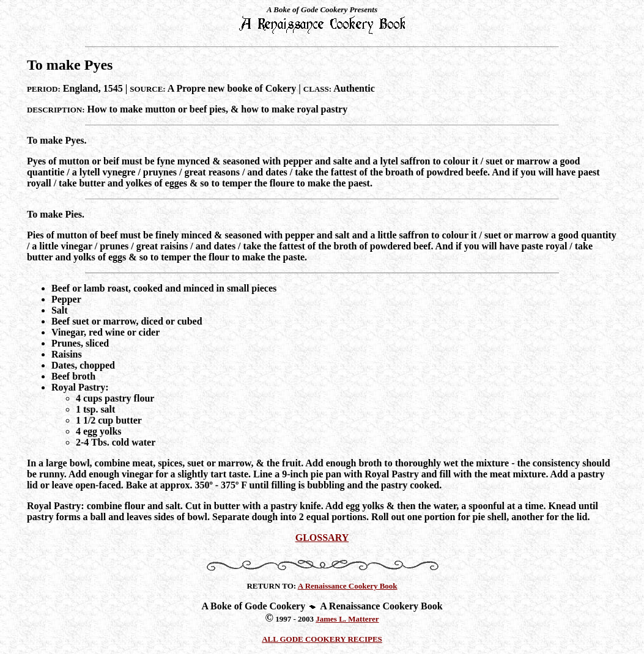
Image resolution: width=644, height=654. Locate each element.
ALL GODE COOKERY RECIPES (322, 639)
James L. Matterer (347, 619)
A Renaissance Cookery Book (348, 586)
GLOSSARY (322, 538)
